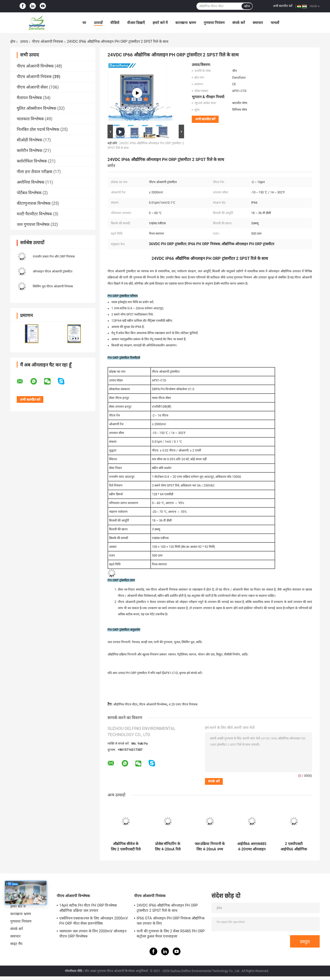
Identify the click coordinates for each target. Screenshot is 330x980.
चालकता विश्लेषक (30, 119)
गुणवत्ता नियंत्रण (214, 23)
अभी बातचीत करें (283, 6)
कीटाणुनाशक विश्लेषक (34, 203)
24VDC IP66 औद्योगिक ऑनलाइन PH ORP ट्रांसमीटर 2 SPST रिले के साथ (167, 908)
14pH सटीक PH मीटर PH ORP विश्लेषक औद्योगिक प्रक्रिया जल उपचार (88, 908)
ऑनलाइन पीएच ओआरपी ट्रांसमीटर (53, 271)
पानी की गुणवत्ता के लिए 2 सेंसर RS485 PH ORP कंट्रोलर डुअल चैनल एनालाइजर (171, 934)
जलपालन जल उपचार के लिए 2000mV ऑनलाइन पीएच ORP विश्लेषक (93, 934)
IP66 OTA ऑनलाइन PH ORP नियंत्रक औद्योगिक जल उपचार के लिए (171, 921)
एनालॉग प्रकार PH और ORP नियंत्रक (54, 257)
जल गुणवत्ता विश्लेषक (33, 224)
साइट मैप (16, 944)
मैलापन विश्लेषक (29, 98)
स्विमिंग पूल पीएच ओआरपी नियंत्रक (53, 286)
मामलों (275, 23)
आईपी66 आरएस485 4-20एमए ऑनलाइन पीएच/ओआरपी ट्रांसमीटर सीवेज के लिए (252, 847)
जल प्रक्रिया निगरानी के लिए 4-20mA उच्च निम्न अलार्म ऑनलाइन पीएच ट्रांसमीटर (210, 847)
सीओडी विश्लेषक (30, 140)
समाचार (258, 23)
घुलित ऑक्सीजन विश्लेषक (36, 108)
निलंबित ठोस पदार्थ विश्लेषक (38, 129)
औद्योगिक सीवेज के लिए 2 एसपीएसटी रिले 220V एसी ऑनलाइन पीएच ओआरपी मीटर (126, 847)
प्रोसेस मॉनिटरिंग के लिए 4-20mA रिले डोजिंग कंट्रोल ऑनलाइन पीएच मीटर (168, 847)
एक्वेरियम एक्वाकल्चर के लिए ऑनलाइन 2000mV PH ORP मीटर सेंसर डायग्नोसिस (94, 921)
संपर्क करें (238, 23)
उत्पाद (24, 41)
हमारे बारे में (160, 23)
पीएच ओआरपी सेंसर (32, 87)
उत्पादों (98, 23)
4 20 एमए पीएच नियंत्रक (183, 704)
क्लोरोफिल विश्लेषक (32, 161)
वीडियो (115, 23)
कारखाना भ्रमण (185, 23)
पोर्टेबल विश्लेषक (29, 193)
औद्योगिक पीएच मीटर (125, 704)
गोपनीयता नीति (74, 971)
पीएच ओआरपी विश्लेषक (35, 66)
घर (84, 23)
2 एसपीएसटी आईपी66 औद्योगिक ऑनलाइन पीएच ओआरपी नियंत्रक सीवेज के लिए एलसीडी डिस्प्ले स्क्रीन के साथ (294, 847)
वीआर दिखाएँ (136, 23)
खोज (247, 6)
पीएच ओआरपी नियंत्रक (48, 41)
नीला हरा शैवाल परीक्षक (35, 172)
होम (13, 41)
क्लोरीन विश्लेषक (30, 151)
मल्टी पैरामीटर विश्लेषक (34, 214)
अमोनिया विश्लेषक (31, 182)
